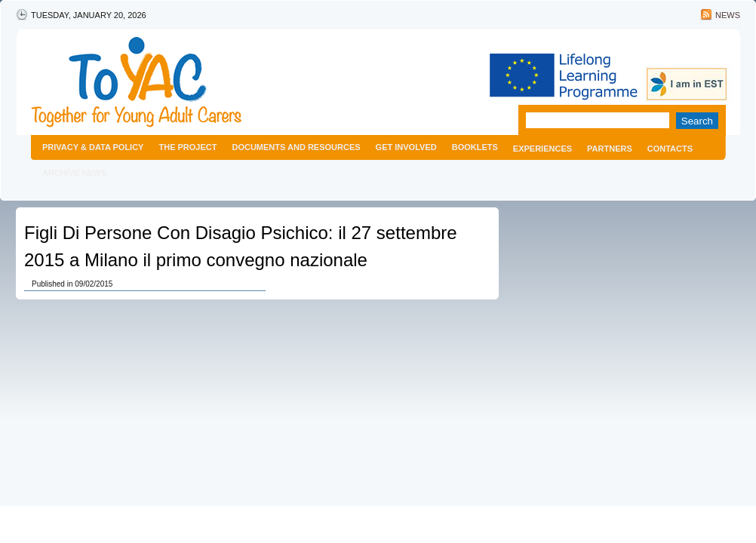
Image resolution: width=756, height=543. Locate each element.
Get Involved (406, 147)
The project (187, 147)
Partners (610, 149)
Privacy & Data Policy (93, 147)
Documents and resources (296, 147)
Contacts (670, 149)
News (728, 15)
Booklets (475, 147)
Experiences (542, 149)
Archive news (75, 173)
